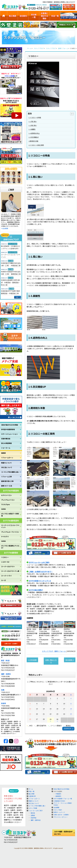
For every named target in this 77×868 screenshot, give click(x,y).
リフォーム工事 (6, 477)
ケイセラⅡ (5, 537)
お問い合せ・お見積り (11, 644)
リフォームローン (7, 458)
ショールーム (6, 448)
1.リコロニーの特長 (35, 117)
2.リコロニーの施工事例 (36, 145)
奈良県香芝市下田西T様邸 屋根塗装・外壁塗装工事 (11, 292)
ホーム (31, 789)
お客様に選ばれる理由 (44, 16)
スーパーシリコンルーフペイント (11, 256)
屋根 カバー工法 (7, 486)
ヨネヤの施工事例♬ (36, 590)
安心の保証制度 (6, 443)
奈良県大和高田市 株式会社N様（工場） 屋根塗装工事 (11, 273)
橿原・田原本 (6, 674)
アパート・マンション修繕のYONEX (63, 804)
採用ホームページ (59, 812)
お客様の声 (32, 796)
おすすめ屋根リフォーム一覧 (63, 799)
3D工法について (7, 467)
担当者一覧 (34, 16)
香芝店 (33, 813)
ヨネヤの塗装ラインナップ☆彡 (40, 581)
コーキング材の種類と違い (10, 472)
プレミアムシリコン (8, 500)
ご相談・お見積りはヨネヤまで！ (41, 572)
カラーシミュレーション (9, 434)
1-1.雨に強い (33, 121)
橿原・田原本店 (36, 820)
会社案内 (23, 16)
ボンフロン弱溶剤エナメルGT (10, 547)
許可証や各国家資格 (8, 429)
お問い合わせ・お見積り (61, 815)
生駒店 (33, 815)
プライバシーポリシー (61, 817)
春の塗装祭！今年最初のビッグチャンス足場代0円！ (11, 247)
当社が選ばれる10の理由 (10, 425)
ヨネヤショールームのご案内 (39, 562)
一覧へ (17, 297)
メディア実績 (33, 808)
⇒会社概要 (5, 228)
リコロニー (5, 557)
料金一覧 (55, 16)
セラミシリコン (6, 495)
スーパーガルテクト (8, 566)
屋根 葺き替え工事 (7, 481)
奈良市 (4, 703)
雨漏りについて (6, 463)
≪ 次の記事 (32, 660)
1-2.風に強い (33, 125)
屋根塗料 (58, 796)
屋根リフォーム (60, 651)
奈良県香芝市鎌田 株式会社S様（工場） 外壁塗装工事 (11, 264)
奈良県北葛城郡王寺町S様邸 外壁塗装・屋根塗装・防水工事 (11, 282)
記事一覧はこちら (51, 661)
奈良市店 (33, 818)
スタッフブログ (48, 651)
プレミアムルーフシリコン (10, 532)
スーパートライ (6, 576)
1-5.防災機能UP (34, 137)
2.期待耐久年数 (33, 141)
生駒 (3, 690)
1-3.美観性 (32, 129)
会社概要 (56, 807)
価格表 (3, 453)
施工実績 (12, 16)
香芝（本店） (6, 660)
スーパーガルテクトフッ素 (10, 571)
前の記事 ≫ (70, 660)
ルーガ (3, 580)
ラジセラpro (6, 504)
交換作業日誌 (6, 439)
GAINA (3, 509)
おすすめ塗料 (58, 791)
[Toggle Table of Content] (71, 114)
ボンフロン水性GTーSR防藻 (10, 515)
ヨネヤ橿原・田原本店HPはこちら (63, 833)
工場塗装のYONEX (59, 801)
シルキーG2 (5, 562)
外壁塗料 (58, 794)
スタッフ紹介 (58, 810)
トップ (4, 16)
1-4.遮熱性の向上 (34, 133)
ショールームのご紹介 (69, 16)
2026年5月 (68, 729)
